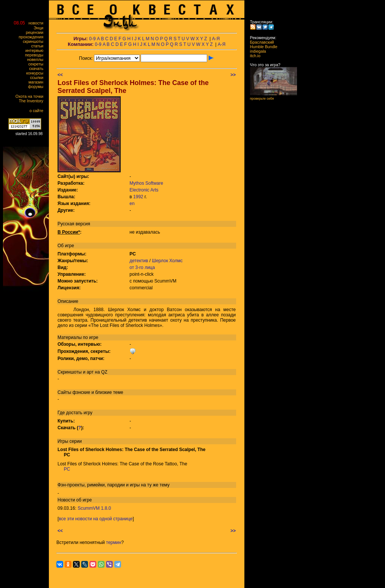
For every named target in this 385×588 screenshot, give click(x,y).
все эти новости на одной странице (95, 519)
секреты (37, 64)
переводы (36, 55)
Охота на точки (31, 96)
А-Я (216, 39)
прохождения (33, 37)
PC (67, 469)
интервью (36, 50)
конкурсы (36, 73)
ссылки (38, 77)
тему (165, 485)
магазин (38, 82)
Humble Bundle (261, 47)
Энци (40, 28)
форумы (37, 87)
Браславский (260, 42)
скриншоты (35, 41)
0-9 (92, 39)
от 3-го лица (142, 267)
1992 (138, 197)
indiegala (256, 51)
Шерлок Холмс (167, 261)
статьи (39, 46)
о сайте (38, 111)
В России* (69, 232)
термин (114, 542)
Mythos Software (146, 183)
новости (38, 23)
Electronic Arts (144, 190)
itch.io (253, 56)
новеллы (37, 59)
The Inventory (33, 101)
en (132, 204)
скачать (38, 68)
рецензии (36, 32)
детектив (139, 261)
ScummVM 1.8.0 (94, 508)
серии (76, 441)
